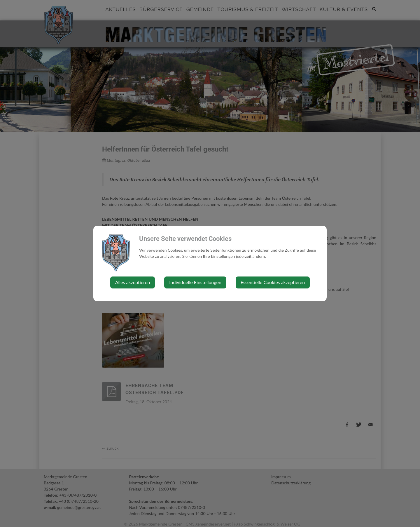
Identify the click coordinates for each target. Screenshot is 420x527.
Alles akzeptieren (133, 282)
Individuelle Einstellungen (195, 282)
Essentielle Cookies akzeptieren (273, 282)
